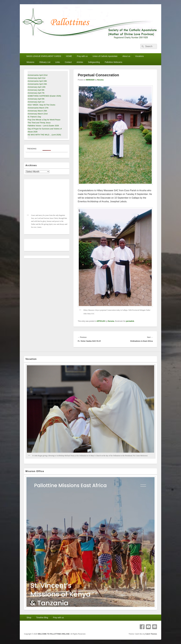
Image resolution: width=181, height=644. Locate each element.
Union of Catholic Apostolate (105, 56)
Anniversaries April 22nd (37, 75)
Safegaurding (94, 62)
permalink (130, 321)
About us (126, 56)
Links (58, 62)
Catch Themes (151, 634)
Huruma (100, 80)
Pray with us (82, 56)
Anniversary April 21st (36, 78)
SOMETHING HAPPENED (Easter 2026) (44, 96)
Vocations (139, 56)
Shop (29, 618)
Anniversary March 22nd (38, 114)
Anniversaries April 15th (37, 84)
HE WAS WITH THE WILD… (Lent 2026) (44, 135)
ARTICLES (101, 321)
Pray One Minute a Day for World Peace (44, 120)
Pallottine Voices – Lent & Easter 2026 (43, 126)
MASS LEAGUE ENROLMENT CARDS (44, 56)
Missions (30, 62)
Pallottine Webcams (113, 62)
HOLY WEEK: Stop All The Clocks (41, 105)
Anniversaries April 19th (37, 81)
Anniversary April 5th (36, 99)
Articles (80, 62)
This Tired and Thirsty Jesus (39, 123)
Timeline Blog (42, 618)
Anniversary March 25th (37, 111)
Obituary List (45, 62)
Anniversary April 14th (36, 87)
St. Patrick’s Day (34, 117)
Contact (68, 62)
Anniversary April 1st (36, 102)
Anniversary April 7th (36, 93)
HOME (69, 56)
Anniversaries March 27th (38, 108)
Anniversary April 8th (36, 90)
